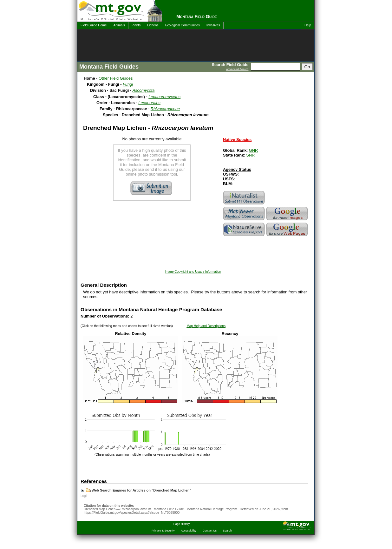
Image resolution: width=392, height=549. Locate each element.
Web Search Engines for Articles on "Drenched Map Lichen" (136, 490)
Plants (136, 25)
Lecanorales (149, 103)
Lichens (153, 25)
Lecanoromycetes (164, 97)
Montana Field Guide (197, 17)
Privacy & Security (163, 531)
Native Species (237, 140)
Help (308, 25)
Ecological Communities (183, 25)
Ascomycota (144, 90)
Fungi (128, 84)
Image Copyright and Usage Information (193, 272)
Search (227, 531)
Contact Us (210, 531)
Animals (119, 25)
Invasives (213, 25)
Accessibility (189, 531)
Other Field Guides (116, 78)
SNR (250, 155)
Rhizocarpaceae (165, 109)
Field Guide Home (94, 25)
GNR (253, 150)
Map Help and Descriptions (206, 326)
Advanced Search (237, 69)
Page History (182, 524)
